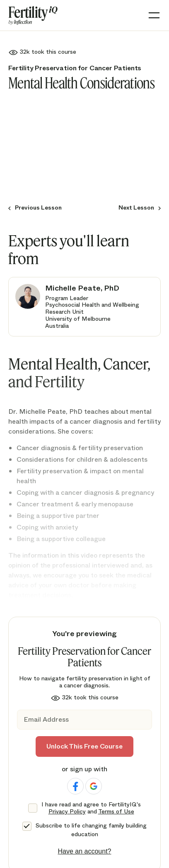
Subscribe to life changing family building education (91, 830)
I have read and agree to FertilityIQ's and (91, 808)
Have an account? (85, 851)
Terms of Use (116, 811)
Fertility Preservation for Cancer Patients (75, 68)
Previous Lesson (38, 207)
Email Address (46, 719)
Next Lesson (136, 207)
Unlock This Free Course (84, 746)
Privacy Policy (67, 811)
